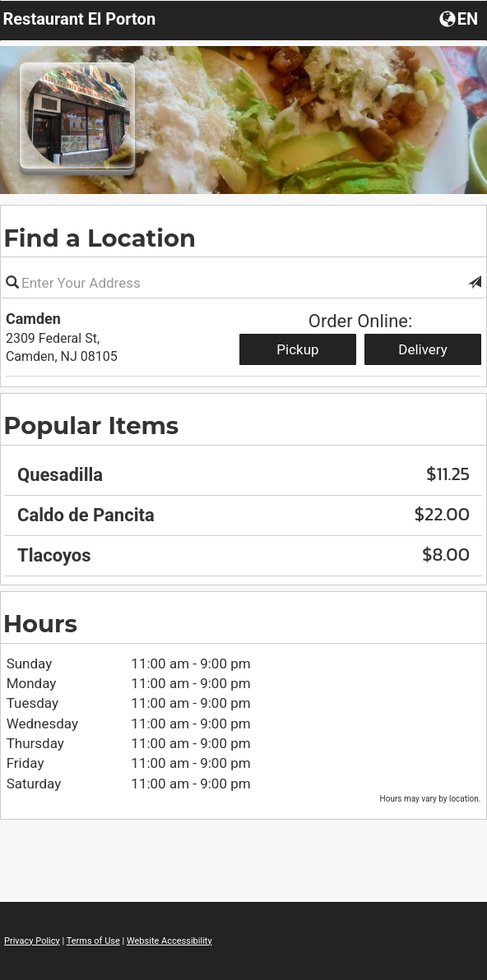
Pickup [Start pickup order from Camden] (297, 349)
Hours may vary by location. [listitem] (431, 799)
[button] (475, 283)
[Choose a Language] (460, 18)
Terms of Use (93, 941)
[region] (243, 510)
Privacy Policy (32, 941)
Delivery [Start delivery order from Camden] (423, 349)
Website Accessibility (169, 941)
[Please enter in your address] (243, 283)
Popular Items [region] (91, 425)
